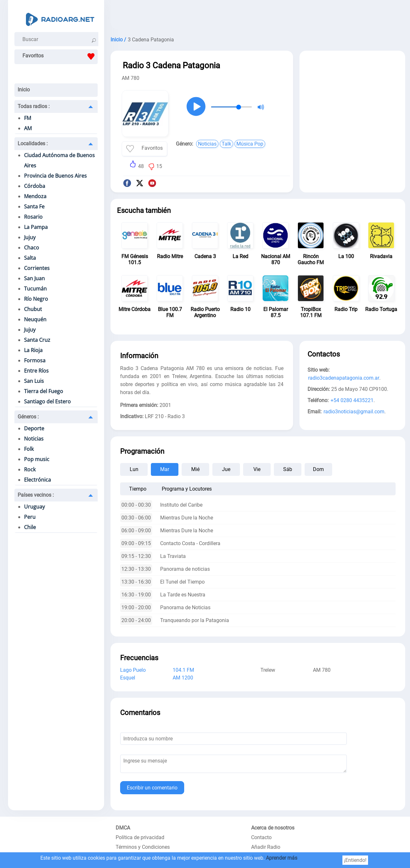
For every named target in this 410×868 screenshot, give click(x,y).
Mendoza (35, 196)
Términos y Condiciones (143, 847)
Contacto (261, 837)
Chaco (32, 248)
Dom (318, 469)
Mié (195, 469)
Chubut (33, 309)
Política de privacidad (140, 837)
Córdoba (35, 186)
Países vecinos (36, 495)
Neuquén (35, 319)
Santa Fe (34, 206)
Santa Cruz (37, 340)
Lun (134, 469)
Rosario (33, 217)
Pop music (37, 459)
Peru (30, 517)
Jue (226, 469)
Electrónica (37, 480)
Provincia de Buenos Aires (55, 176)
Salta (30, 258)
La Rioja (33, 350)
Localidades (33, 143)
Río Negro (36, 299)
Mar (165, 469)
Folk (29, 449)
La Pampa (36, 227)
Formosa (35, 360)
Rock (30, 469)
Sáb (288, 469)
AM (28, 128)
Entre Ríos (36, 371)
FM (28, 118)
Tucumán (35, 289)
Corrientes (37, 268)
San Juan (34, 278)
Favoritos (60, 56)
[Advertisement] (258, 16)
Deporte (34, 428)
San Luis (34, 381)
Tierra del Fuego (44, 391)
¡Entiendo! (355, 860)
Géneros (28, 417)
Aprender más (282, 858)
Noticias (34, 439)
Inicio (24, 90)
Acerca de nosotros (273, 828)
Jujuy (30, 237)
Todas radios (34, 106)
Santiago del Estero (47, 401)
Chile (30, 527)
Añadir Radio (266, 847)
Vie (257, 469)
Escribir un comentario (152, 788)
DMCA (123, 828)
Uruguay (34, 507)
